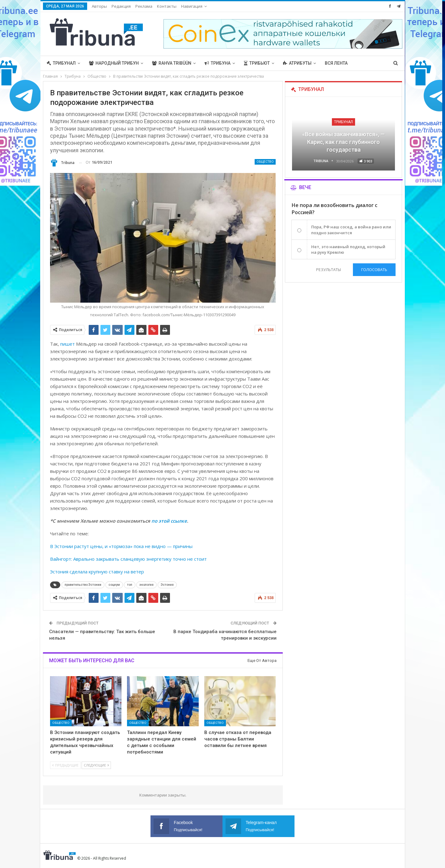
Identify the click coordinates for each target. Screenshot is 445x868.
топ (130, 585)
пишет (68, 344)
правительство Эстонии (83, 585)
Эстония (167, 585)
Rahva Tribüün (172, 63)
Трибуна (218, 63)
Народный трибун (114, 63)
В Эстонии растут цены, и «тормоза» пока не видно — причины (121, 546)
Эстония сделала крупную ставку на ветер (97, 572)
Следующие (96, 765)
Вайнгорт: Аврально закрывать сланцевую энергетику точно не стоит (128, 559)
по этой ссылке (169, 521)
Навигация (192, 6)
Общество (265, 162)
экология (146, 585)
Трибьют (257, 63)
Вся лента (336, 63)
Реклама (144, 6)
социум (114, 585)
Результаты (328, 270)
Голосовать (374, 270)
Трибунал (61, 63)
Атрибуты (297, 63)
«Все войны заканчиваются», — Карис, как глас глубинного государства (343, 142)
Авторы (99, 6)
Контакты (167, 6)
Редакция (121, 6)
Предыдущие (65, 765)
